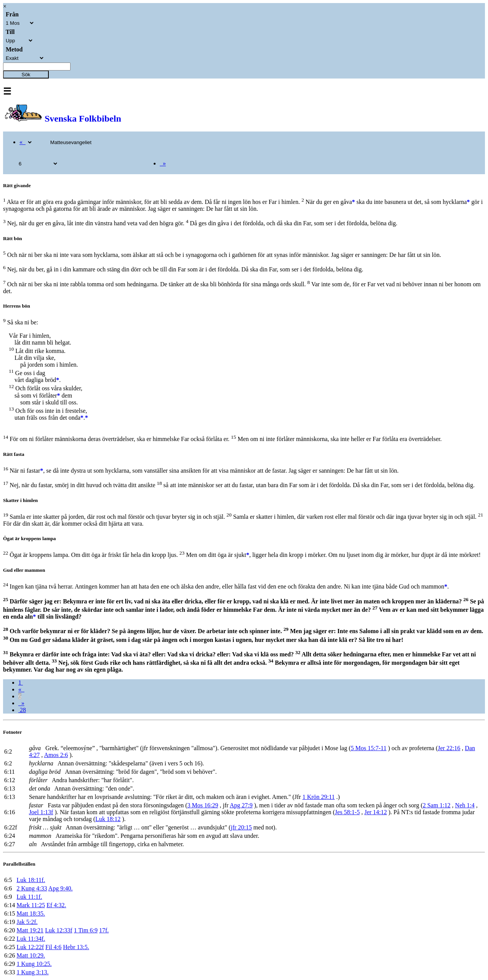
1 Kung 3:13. (32, 972)
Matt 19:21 (30, 930)
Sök (26, 75)
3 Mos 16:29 (203, 805)
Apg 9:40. (61, 888)
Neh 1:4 (465, 805)
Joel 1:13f (41, 812)
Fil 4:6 (53, 947)
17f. (104, 930)
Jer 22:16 (449, 748)
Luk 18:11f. (31, 880)
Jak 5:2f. (27, 922)
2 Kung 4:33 (32, 888)
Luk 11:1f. (29, 897)
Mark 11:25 (31, 905)
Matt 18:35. (31, 913)
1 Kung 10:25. (34, 964)
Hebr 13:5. (76, 947)
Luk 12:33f (59, 930)
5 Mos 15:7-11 (369, 748)
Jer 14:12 (376, 812)
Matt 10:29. (31, 955)
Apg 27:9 (241, 805)
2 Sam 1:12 (437, 805)
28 (22, 710)
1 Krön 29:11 (319, 797)
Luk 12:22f (30, 947)
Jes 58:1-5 (347, 812)
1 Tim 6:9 (86, 930)
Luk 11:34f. (31, 939)
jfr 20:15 (241, 827)
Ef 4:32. (56, 905)
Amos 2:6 (56, 755)
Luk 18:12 (108, 819)
